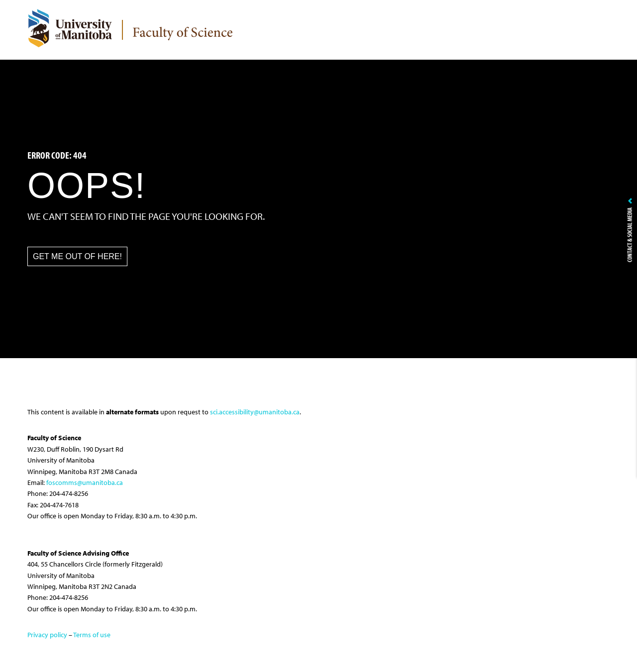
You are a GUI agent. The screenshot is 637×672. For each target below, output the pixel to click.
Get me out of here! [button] (77, 256)
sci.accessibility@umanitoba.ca (255, 412)
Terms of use (92, 635)
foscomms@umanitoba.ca (85, 482)
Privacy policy (47, 635)
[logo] (183, 36)
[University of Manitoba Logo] (70, 28)
